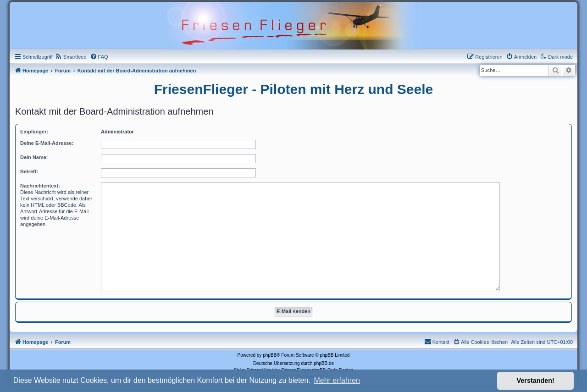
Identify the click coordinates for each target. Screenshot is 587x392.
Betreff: (29, 171)
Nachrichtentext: (40, 186)
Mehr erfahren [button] (337, 380)
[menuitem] (71, 57)
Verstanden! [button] (536, 381)
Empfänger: (34, 132)
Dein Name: (34, 157)
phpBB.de (324, 363)
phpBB (270, 355)
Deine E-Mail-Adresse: (47, 143)
